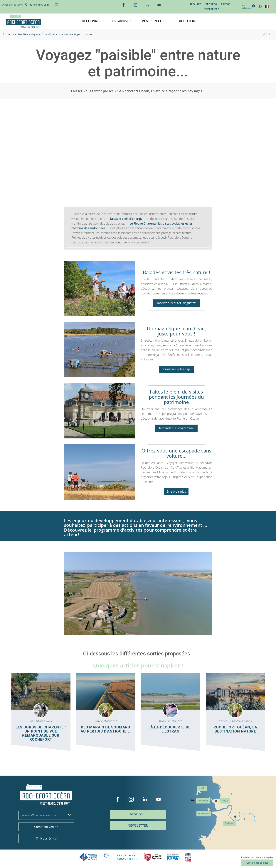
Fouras (225, 801)
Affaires (195, 4)
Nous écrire (46, 838)
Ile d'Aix (202, 788)
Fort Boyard (203, 801)
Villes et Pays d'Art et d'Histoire (188, 857)
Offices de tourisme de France (88, 857)
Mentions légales (264, 857)
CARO (173, 857)
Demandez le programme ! (176, 428)
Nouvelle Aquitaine (153, 857)
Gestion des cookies (257, 863)
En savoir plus (176, 491)
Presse (226, 4)
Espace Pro (212, 9)
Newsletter (138, 825)
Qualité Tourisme (107, 857)
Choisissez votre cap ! (176, 369)
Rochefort (229, 823)
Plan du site (247, 857)
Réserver (138, 814)
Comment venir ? (46, 827)
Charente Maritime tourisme (127, 857)
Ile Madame (204, 814)
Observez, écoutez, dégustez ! (176, 303)
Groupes (211, 4)
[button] (91, 21)
